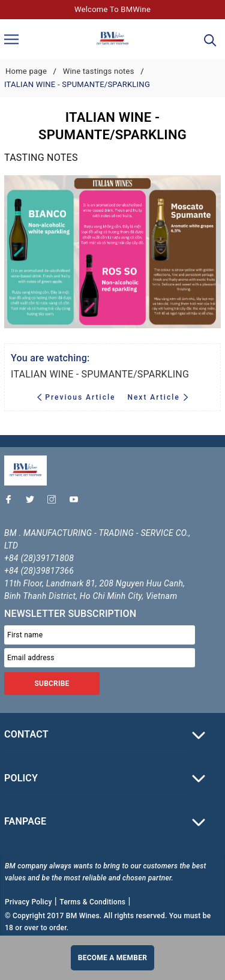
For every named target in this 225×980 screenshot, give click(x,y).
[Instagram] (55, 502)
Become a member (112, 958)
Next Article (157, 397)
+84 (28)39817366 (39, 571)
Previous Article (78, 397)
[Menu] (11, 39)
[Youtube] (77, 502)
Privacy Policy (28, 902)
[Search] (210, 39)
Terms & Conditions (92, 902)
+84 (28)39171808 (39, 558)
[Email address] (100, 658)
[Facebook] (11, 502)
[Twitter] (33, 502)
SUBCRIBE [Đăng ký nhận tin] (52, 684)
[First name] (100, 635)
